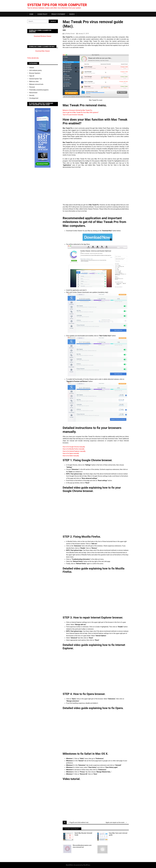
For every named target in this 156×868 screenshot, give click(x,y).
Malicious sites (34, 81)
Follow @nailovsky (33, 58)
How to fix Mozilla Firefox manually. (74, 449)
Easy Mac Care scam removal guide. (118, 834)
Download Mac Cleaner (43, 51)
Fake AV (32, 76)
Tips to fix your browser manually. (73, 115)
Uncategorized (34, 98)
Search (72, 14)
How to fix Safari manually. (71, 456)
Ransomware (33, 93)
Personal (32, 87)
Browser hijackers (35, 73)
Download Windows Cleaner (43, 36)
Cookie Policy (42, 14)
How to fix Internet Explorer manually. (74, 451)
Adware (32, 68)
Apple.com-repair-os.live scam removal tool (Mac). (117, 822)
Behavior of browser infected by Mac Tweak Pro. (78, 110)
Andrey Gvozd (70, 34)
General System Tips (36, 79)
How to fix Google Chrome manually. (74, 447)
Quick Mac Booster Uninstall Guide (83, 834)
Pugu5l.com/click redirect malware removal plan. (81, 822)
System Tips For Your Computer (57, 5)
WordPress (87, 865)
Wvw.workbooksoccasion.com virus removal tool (82, 846)
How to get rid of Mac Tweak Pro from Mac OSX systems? (81, 112)
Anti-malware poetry (35, 70)
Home (31, 14)
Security (32, 95)
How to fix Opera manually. (71, 453)
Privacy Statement (58, 14)
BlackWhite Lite (71, 865)
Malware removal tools (36, 84)
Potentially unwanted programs (39, 90)
